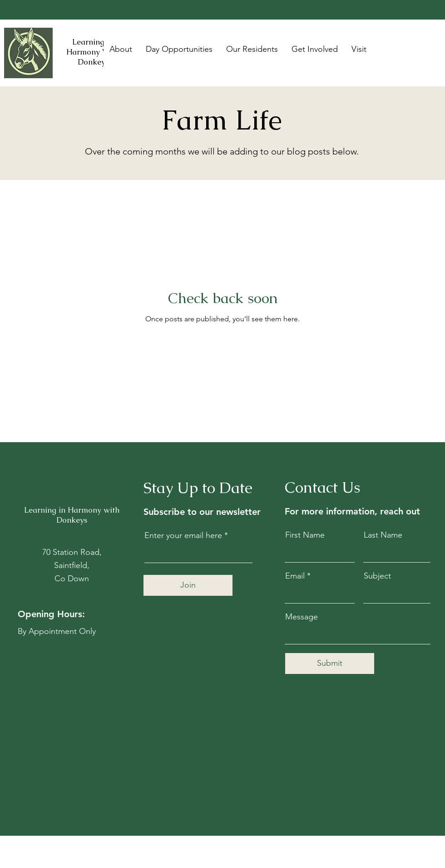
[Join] (188, 585)
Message (302, 617)
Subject (377, 576)
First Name (305, 535)
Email (295, 576)
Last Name (383, 535)
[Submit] (330, 663)
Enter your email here (183, 535)
